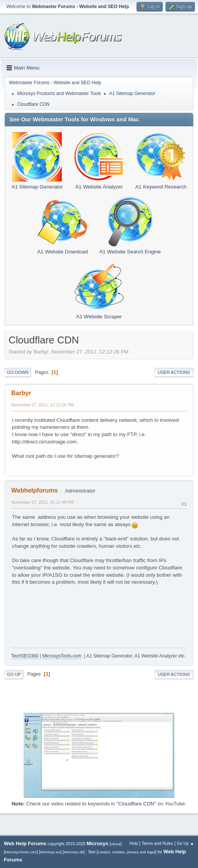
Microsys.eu (50, 852)
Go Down (18, 372)
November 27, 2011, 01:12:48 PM (43, 502)
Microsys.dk (74, 852)
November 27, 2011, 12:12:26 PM (43, 405)
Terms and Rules (158, 843)
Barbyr (21, 393)
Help (134, 843)
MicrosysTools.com (62, 656)
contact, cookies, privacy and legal (126, 852)
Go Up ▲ (185, 843)
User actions (174, 372)
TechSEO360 (25, 656)
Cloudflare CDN (136, 804)
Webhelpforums (34, 490)
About (115, 844)
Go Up (14, 674)
